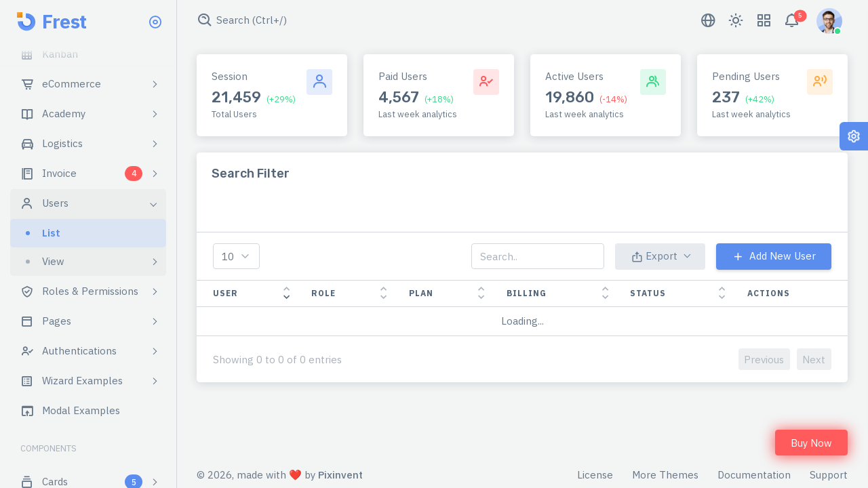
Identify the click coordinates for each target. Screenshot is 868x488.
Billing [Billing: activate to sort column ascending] (527, 293)
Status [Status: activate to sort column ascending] (648, 293)
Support (829, 475)
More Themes (665, 475)
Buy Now (811, 443)
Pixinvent (340, 475)
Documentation (754, 475)
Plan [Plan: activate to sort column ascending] (421, 293)
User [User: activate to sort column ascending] (225, 293)
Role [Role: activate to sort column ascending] (323, 293)
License (595, 475)
